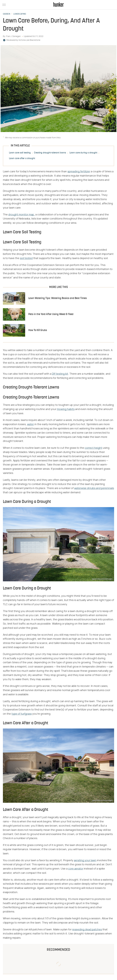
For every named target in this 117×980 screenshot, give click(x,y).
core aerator (76, 869)
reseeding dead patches (87, 930)
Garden (7, 14)
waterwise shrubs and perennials (94, 488)
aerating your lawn (85, 861)
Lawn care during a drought (83, 153)
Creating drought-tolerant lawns (50, 153)
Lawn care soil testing (20, 153)
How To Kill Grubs (38, 330)
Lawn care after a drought (22, 159)
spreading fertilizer (79, 172)
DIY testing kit (60, 374)
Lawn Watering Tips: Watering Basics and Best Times (58, 298)
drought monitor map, (22, 215)
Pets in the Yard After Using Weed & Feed (51, 314)
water (30, 424)
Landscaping (20, 14)
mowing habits (66, 409)
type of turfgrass (22, 714)
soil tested (26, 258)
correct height (93, 448)
